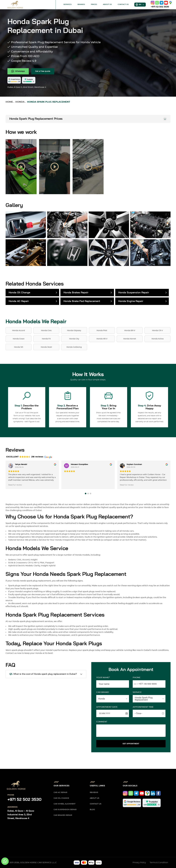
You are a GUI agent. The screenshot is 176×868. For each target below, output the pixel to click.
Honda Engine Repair (131, 301)
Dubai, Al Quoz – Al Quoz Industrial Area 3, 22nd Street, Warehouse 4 (21, 815)
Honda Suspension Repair (134, 293)
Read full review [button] (15, 485)
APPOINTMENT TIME (143, 707)
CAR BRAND (103, 692)
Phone (137, 678)
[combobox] (138, 684)
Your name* (103, 678)
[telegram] (161, 3)
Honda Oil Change (19, 293)
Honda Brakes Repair (76, 293)
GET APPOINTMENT (131, 744)
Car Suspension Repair (65, 810)
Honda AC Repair (19, 301)
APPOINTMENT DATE (107, 707)
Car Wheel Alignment (64, 804)
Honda (20, 102)
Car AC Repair (60, 793)
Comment (102, 722)
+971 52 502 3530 (160, 7)
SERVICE (137, 692)
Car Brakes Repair (63, 815)
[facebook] (158, 793)
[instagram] (153, 3)
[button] (86, 494)
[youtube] (166, 3)
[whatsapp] (157, 3)
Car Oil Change (61, 798)
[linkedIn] (153, 793)
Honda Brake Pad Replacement (82, 301)
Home (9, 102)
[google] (171, 3)
